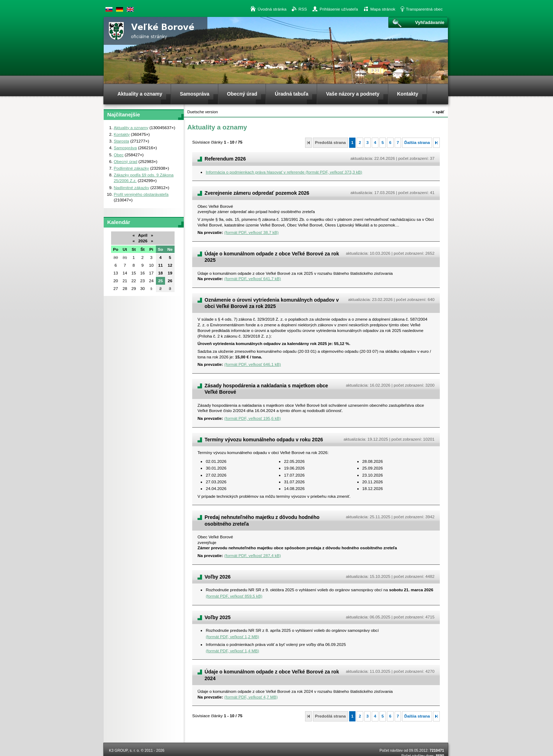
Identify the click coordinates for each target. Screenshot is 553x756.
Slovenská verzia (109, 9)
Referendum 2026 (225, 159)
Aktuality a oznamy (131, 128)
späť (438, 112)
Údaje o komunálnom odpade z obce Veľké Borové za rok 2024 (272, 675)
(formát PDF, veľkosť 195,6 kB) (253, 418)
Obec (119, 155)
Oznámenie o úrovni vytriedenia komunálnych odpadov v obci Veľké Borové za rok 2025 (272, 303)
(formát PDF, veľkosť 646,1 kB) (253, 364)
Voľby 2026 (218, 577)
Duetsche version (120, 9)
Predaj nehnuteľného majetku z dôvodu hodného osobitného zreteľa (262, 520)
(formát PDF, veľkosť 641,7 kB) (253, 279)
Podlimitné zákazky (131, 168)
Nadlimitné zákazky (131, 188)
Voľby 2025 (218, 617)
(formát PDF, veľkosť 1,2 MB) (232, 637)
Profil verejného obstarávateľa (141, 194)
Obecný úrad (125, 161)
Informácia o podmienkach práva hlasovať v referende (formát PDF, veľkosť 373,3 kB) (284, 172)
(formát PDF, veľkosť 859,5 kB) (234, 596)
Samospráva (125, 148)
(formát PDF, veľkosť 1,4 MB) (232, 651)
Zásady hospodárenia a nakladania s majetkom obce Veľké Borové (266, 389)
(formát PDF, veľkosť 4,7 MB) (251, 697)
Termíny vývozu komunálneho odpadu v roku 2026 (264, 440)
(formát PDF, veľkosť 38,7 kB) (251, 232)
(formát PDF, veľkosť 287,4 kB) (253, 555)
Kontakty (121, 134)
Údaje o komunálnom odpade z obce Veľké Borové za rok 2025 (272, 257)
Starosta (121, 141)
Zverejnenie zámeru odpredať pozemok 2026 (257, 193)
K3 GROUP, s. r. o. (124, 750)
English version (130, 9)
